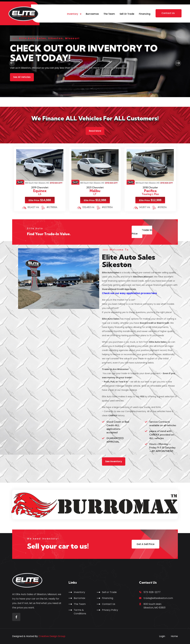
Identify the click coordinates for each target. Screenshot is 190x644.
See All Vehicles (22, 77)
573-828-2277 (152, 592)
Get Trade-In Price (142, 232)
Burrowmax (92, 14)
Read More (95, 131)
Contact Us (109, 604)
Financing (145, 14)
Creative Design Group (52, 636)
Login (162, 636)
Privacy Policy (110, 610)
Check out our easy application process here (130, 293)
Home (174, 636)
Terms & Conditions (80, 612)
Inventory (73, 14)
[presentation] (12, 63)
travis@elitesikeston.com (158, 598)
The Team (109, 14)
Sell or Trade (127, 14)
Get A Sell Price (145, 544)
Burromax (79, 598)
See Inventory (114, 461)
